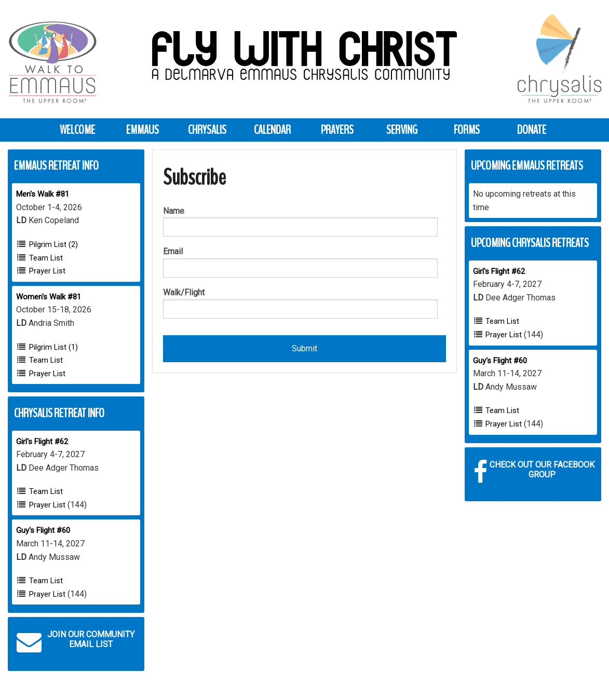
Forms (467, 130)
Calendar (272, 130)
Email (173, 251)
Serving (402, 130)
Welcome (77, 130)
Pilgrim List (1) (53, 347)
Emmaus (143, 130)
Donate (532, 130)
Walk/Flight (184, 292)
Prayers (337, 130)
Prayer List (47, 271)
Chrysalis (207, 130)
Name (174, 211)
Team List (46, 258)
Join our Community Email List (76, 642)
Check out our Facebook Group (534, 472)
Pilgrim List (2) (53, 244)
